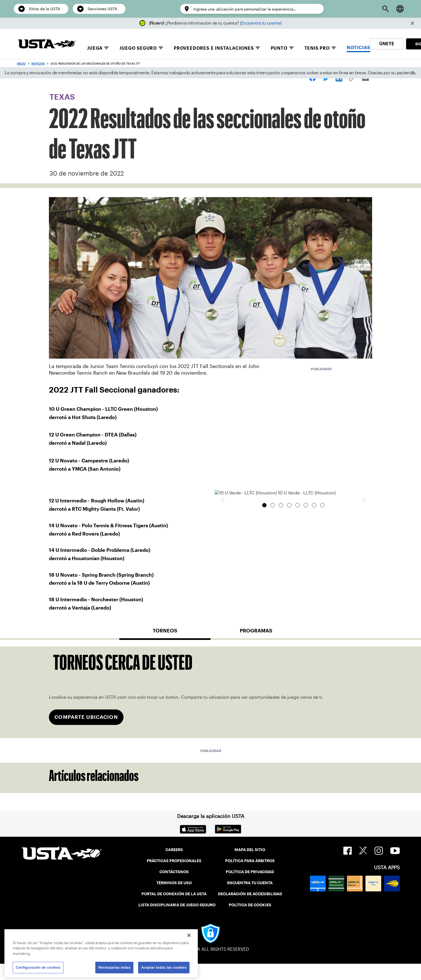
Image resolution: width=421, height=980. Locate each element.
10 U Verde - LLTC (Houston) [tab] (264, 623)
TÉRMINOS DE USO (174, 899)
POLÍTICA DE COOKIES (250, 921)
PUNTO (279, 48)
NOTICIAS (358, 48)
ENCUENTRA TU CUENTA (250, 899)
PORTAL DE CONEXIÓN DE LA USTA (174, 910)
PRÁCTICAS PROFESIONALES (174, 877)
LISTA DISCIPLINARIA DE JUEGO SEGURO (177, 921)
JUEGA (95, 48)
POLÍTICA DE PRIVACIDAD (250, 888)
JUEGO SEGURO (138, 48)
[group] (293, 552)
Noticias (38, 64)
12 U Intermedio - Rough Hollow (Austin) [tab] (281, 623)
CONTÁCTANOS (174, 888)
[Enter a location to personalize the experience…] (256, 9)
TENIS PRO (317, 48)
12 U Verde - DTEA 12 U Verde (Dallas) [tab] (273, 623)
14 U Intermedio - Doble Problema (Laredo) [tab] (306, 623)
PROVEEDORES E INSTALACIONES (214, 48)
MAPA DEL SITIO (250, 866)
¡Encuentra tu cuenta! (261, 23)
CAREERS (174, 866)
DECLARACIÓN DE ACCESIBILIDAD (250, 910)
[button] (413, 23)
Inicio (21, 64)
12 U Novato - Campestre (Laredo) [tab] (289, 623)
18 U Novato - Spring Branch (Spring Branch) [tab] (314, 623)
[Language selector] (400, 9)
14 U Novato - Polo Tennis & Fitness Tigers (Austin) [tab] (298, 623)
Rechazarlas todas (114, 967)
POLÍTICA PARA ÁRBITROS (250, 877)
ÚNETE (387, 44)
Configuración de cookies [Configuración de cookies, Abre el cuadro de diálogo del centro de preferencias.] (38, 967)
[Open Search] (386, 9)
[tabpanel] (211, 708)
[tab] (165, 649)
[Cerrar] (189, 935)
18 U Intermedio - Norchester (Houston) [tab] (322, 623)
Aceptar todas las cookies (164, 967)
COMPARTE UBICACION (86, 733)
